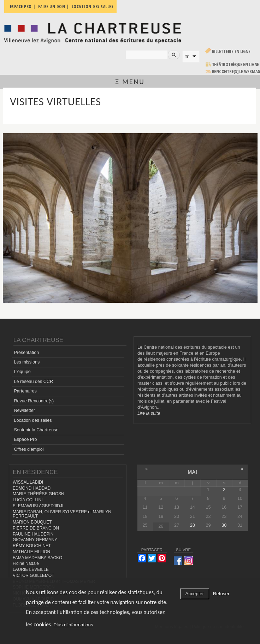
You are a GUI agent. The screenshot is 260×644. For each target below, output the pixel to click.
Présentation (26, 353)
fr (187, 56)
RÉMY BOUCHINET (32, 546)
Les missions (27, 362)
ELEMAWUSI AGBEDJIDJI (38, 506)
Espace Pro (25, 439)
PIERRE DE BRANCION (36, 528)
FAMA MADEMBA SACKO (37, 558)
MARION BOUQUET (32, 522)
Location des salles (33, 420)
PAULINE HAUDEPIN (33, 534)
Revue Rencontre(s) (34, 401)
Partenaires (25, 391)
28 (193, 525)
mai (192, 472)
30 (224, 525)
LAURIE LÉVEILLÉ (31, 569)
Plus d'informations (73, 625)
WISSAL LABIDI (28, 482)
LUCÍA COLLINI (28, 500)
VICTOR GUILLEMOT (34, 575)
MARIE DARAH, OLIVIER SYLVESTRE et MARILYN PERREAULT (62, 514)
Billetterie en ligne (231, 51)
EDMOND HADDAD (32, 488)
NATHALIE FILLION (31, 552)
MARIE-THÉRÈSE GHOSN (39, 494)
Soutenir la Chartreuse (36, 430)
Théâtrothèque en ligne (236, 64)
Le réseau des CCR (33, 382)
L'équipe (22, 372)
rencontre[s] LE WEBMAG (236, 72)
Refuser (221, 594)
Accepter (195, 594)
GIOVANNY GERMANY (35, 540)
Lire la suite (149, 413)
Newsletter (24, 410)
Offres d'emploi (29, 449)
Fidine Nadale (26, 563)
